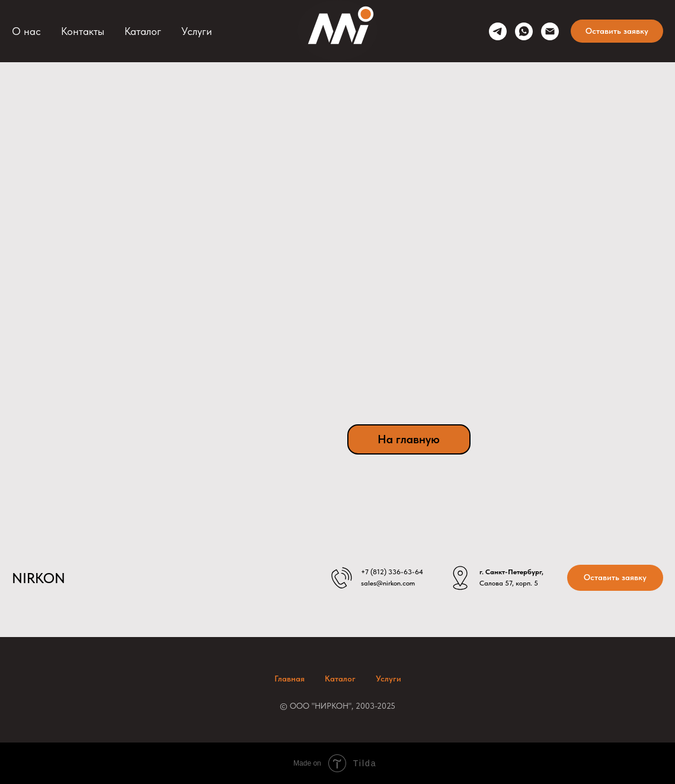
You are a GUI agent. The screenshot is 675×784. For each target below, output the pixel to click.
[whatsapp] (524, 31)
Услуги (197, 31)
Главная (289, 679)
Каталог (143, 31)
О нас (26, 31)
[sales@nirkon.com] (550, 31)
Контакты (83, 31)
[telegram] (498, 31)
